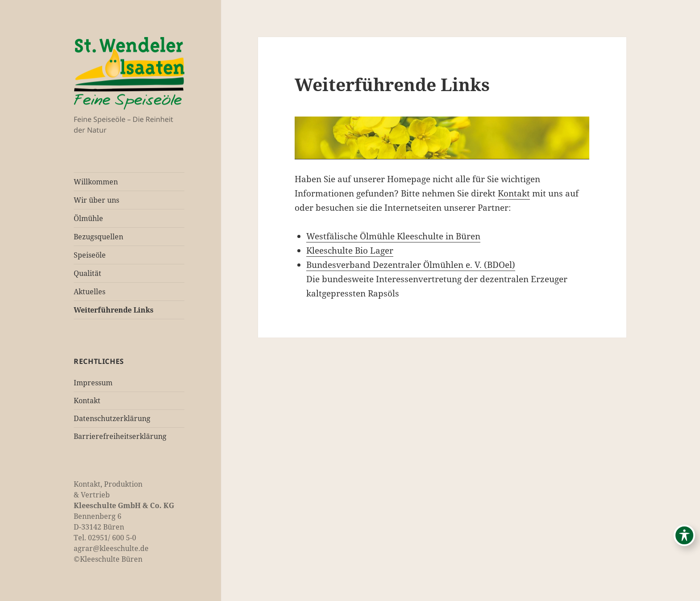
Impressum (93, 383)
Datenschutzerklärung (112, 418)
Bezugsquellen (98, 237)
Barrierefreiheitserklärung (120, 436)
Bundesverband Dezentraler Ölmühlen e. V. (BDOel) (411, 265)
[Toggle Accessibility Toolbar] (684, 535)
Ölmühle (88, 218)
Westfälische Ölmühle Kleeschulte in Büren (393, 236)
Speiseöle (90, 255)
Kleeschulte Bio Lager (350, 250)
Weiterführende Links (114, 310)
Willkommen (96, 182)
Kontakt (87, 401)
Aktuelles (90, 292)
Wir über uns (96, 200)
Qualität (87, 273)
